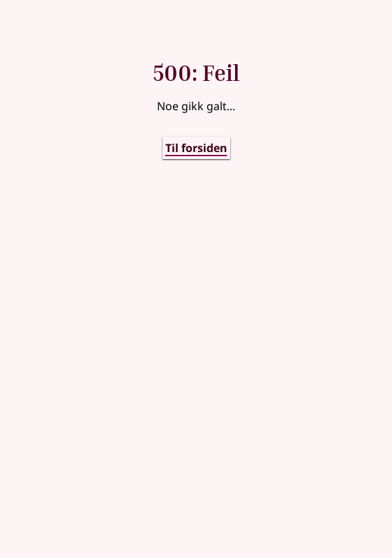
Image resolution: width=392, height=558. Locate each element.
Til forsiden (196, 148)
